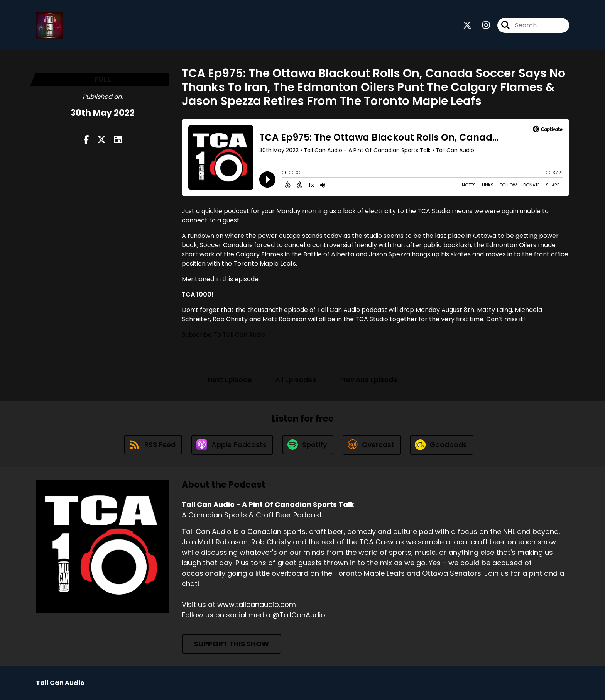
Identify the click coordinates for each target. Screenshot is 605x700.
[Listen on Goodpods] (442, 445)
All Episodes (296, 380)
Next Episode (230, 380)
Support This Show (232, 644)
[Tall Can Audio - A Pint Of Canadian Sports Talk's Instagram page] (481, 25)
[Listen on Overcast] (372, 445)
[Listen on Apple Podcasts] (232, 445)
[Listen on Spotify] (308, 445)
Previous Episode (368, 380)
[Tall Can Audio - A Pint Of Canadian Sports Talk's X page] (467, 25)
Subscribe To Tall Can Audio (224, 335)
